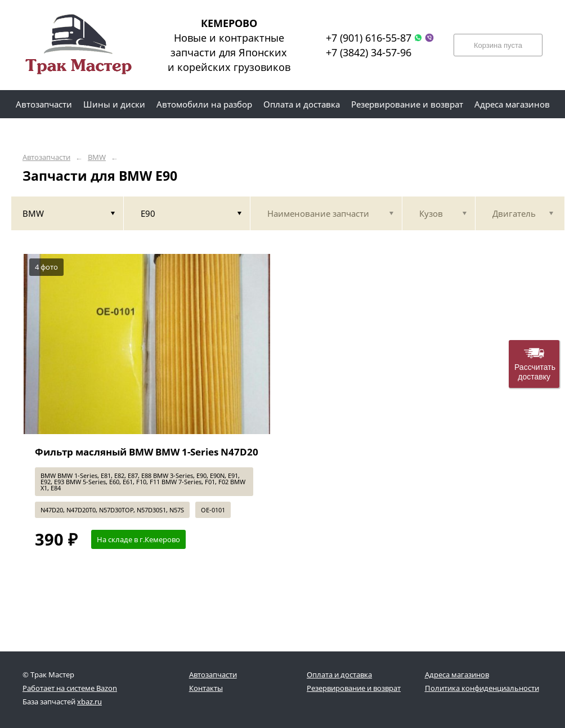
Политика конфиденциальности (482, 688)
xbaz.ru (89, 702)
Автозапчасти (46, 157)
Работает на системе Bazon (70, 688)
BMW (97, 157)
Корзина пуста (498, 45)
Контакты (206, 688)
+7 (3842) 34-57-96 (369, 52)
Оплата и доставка (339, 675)
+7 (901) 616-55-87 (369, 38)
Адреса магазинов (457, 675)
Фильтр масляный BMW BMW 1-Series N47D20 (147, 452)
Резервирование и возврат (354, 688)
